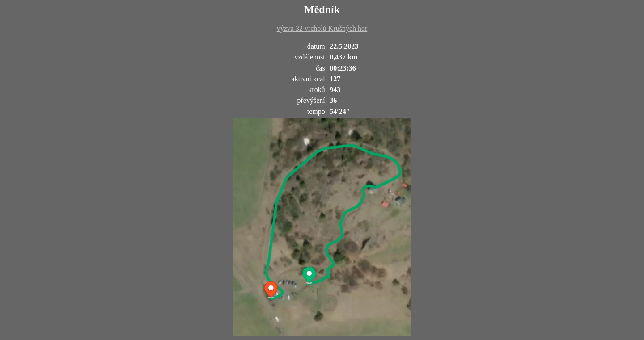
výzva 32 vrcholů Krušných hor (322, 28)
